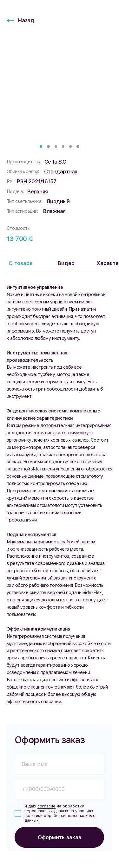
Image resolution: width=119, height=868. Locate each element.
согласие (46, 806)
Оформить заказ (60, 837)
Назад (26, 20)
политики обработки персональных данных (60, 818)
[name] (60, 764)
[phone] (60, 789)
